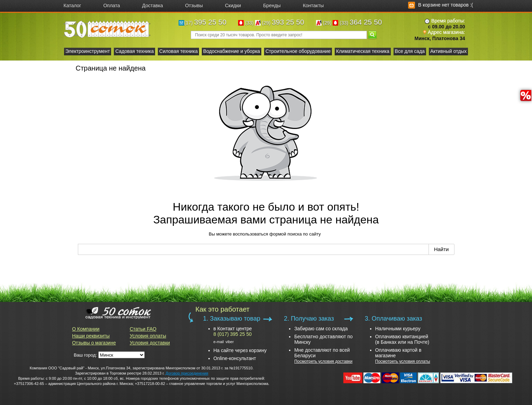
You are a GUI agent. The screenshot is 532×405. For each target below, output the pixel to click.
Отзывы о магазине (94, 343)
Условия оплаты (148, 336)
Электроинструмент (88, 51)
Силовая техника (178, 51)
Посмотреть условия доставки (323, 361)
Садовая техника (134, 51)
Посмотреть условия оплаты (403, 361)
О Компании (86, 329)
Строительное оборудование (298, 51)
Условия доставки (150, 343)
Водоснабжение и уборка (232, 51)
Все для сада (410, 51)
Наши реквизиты (91, 336)
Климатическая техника (363, 51)
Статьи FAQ (143, 329)
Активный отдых (448, 51)
